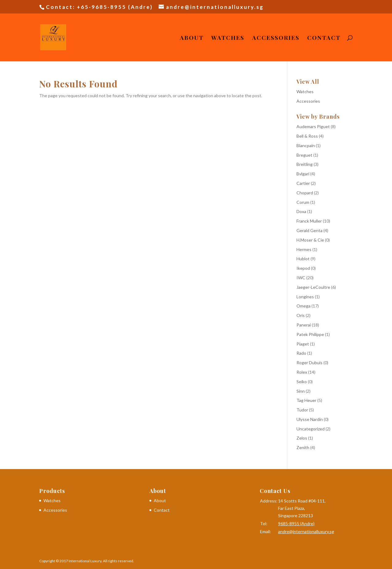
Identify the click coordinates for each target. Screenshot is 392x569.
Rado (301, 353)
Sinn (301, 391)
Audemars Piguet (313, 126)
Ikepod (303, 268)
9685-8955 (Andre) (296, 523)
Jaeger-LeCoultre (313, 287)
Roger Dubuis (309, 363)
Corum (303, 202)
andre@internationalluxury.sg (306, 531)
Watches (228, 38)
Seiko (302, 382)
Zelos (302, 438)
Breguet (304, 155)
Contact (324, 38)
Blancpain (306, 145)
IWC (301, 278)
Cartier (303, 183)
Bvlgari (303, 174)
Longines (305, 297)
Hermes (304, 249)
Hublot (303, 259)
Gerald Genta (309, 230)
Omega (303, 306)
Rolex (302, 372)
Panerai (304, 325)
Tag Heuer (306, 400)
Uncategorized (311, 429)
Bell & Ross (307, 136)
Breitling (305, 164)
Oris (301, 315)
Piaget (303, 344)
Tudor (302, 410)
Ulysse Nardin (310, 419)
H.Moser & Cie (310, 240)
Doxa (301, 211)
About (192, 38)
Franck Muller (309, 221)
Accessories (276, 38)
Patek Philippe (310, 334)
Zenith (303, 447)
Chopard (305, 193)
